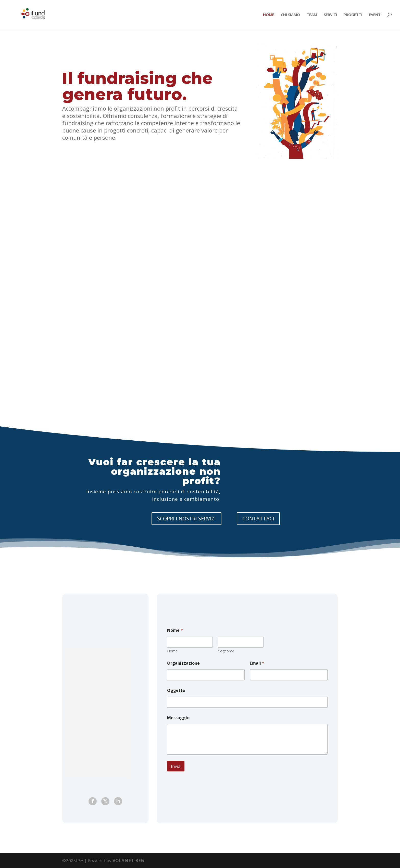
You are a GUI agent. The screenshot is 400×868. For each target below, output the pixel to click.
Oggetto (176, 691)
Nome (172, 651)
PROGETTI (353, 15)
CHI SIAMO (290, 15)
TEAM (312, 15)
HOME (269, 15)
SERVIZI (330, 15)
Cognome (226, 651)
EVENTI (375, 15)
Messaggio (178, 718)
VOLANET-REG (128, 860)
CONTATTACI (258, 518)
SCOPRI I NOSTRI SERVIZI (186, 518)
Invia (176, 766)
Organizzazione (183, 663)
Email (257, 663)
